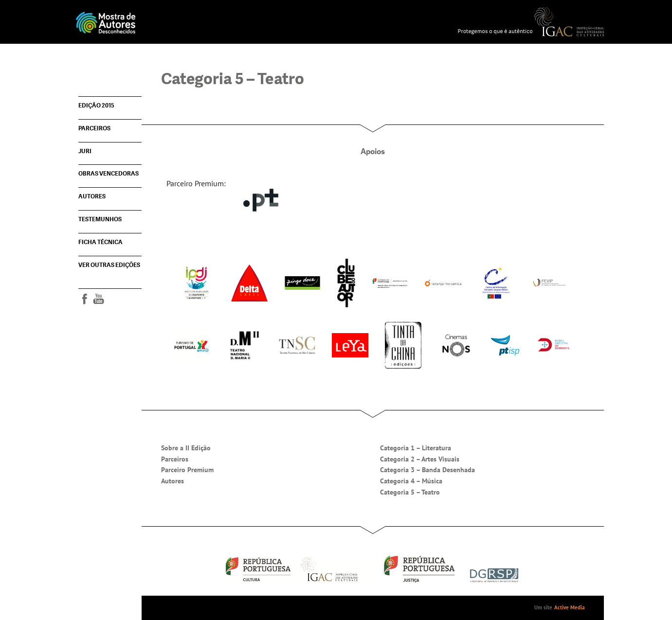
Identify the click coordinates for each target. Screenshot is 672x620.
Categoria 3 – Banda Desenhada (427, 470)
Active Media (569, 607)
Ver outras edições (109, 265)
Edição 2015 (96, 106)
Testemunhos (100, 219)
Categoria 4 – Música (411, 481)
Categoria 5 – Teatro (410, 492)
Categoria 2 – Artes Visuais (420, 459)
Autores (92, 196)
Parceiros (94, 128)
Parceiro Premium (187, 470)
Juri (85, 151)
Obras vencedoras (109, 174)
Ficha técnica (100, 242)
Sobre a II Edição (186, 448)
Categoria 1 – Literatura (416, 448)
